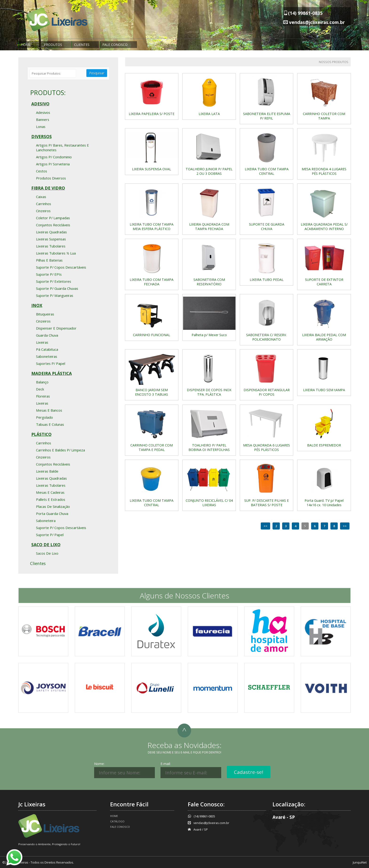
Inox (37, 305)
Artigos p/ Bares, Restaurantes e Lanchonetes (62, 147)
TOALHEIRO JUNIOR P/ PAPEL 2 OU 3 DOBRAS (209, 171)
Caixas (41, 197)
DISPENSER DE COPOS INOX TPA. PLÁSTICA (209, 392)
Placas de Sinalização (53, 506)
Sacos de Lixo (47, 553)
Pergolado (44, 417)
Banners (43, 119)
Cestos (42, 171)
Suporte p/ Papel (50, 535)
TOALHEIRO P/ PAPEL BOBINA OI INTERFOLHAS (209, 447)
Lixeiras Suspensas (51, 239)
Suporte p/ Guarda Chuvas (57, 288)
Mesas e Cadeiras (50, 492)
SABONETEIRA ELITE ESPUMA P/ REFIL (267, 116)
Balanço (42, 382)
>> (345, 526)
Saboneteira (46, 521)
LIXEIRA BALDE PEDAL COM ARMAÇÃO (324, 337)
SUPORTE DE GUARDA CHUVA (267, 227)
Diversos (42, 136)
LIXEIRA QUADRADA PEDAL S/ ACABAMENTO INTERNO (324, 227)
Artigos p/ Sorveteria (53, 164)
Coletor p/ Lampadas (53, 218)
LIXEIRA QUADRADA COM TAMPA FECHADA (209, 227)
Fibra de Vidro (48, 188)
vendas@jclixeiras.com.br (317, 22)
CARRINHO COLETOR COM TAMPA (324, 116)
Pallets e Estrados (51, 499)
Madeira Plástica (52, 373)
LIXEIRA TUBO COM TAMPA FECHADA (152, 282)
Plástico (41, 434)
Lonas (41, 127)
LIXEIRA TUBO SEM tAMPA (324, 390)
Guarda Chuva (47, 335)
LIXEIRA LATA (209, 114)
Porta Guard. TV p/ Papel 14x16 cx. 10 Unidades (324, 503)
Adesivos (43, 112)
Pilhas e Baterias (49, 260)
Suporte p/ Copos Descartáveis (61, 267)
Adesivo (40, 104)
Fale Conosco (115, 45)
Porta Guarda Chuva (52, 514)
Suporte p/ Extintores (54, 281)
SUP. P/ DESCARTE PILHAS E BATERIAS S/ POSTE (267, 503)
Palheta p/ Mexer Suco (209, 335)
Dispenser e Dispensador (56, 328)
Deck (40, 389)
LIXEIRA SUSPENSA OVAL (152, 169)
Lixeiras (42, 342)
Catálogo (117, 821)
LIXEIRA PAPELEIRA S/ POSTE (152, 114)
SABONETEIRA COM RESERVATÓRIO (209, 282)
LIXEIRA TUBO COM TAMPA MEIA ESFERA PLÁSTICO (152, 227)
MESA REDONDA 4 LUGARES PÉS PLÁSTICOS (324, 171)
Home (26, 45)
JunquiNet (360, 862)
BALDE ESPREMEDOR (324, 445)
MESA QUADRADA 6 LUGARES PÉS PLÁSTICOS (267, 447)
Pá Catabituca (47, 349)
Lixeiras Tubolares (51, 246)
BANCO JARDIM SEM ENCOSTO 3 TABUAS (152, 392)
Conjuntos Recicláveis (53, 225)
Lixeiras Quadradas (51, 232)
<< (265, 526)
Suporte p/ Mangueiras (55, 295)
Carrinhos (44, 204)
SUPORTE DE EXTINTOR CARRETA (324, 282)
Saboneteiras (47, 356)
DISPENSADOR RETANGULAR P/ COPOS (267, 392)
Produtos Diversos (51, 178)
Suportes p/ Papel (51, 363)
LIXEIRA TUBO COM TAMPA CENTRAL (267, 171)
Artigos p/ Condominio (54, 157)
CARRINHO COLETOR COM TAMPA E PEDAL (152, 447)
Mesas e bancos (49, 410)
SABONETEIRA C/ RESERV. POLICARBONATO (267, 337)
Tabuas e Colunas (50, 424)
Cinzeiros (43, 211)
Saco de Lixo (46, 545)
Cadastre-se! (249, 772)
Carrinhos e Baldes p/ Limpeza (60, 450)
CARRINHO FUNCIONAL (152, 335)
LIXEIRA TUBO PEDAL (267, 280)
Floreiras (43, 396)
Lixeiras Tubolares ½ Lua (56, 253)
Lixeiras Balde (47, 471)
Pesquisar (97, 73)
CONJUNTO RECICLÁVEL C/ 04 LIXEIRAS (209, 503)
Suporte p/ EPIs (49, 274)
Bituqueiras (45, 314)
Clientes (82, 45)
